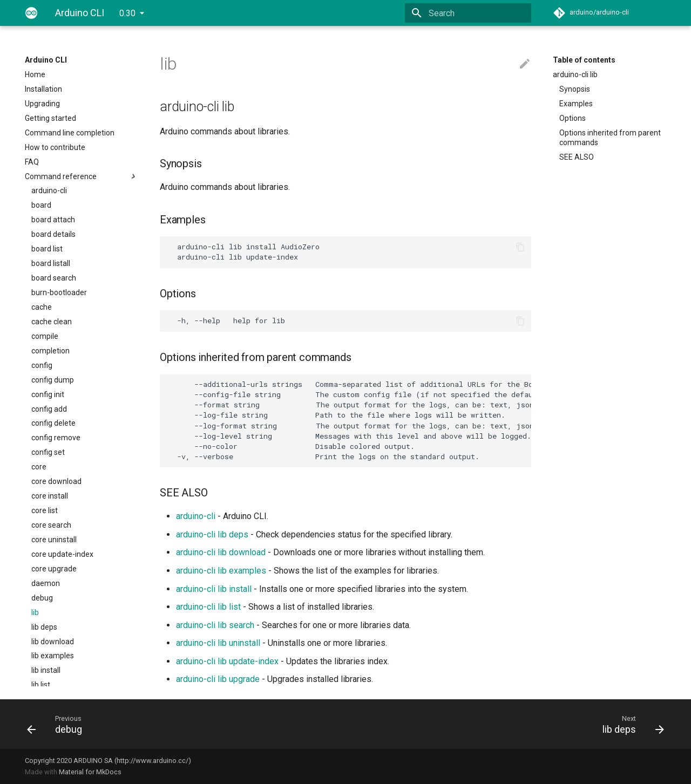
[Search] (468, 13)
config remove (56, 438)
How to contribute (55, 147)
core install (50, 496)
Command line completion (70, 133)
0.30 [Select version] (127, 13)
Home (35, 74)
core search (51, 525)
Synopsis (575, 89)
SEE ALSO (577, 157)
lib (35, 612)
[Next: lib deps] (509, 724)
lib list (41, 685)
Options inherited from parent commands (610, 138)
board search (54, 278)
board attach (53, 220)
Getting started (50, 118)
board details (53, 234)
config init (48, 394)
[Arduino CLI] (31, 13)
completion (50, 351)
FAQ (32, 162)
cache (42, 307)
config (42, 365)
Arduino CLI (46, 60)
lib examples (53, 656)
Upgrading (42, 104)
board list (47, 249)
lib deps (44, 627)
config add (49, 409)
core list (45, 510)
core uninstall (54, 540)
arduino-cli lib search (215, 625)
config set (48, 452)
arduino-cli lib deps (212, 534)
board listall (51, 263)
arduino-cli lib (575, 74)
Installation (43, 89)
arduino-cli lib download (221, 552)
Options (573, 118)
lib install (46, 670)
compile (45, 336)
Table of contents (584, 60)
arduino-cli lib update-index (227, 661)
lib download (53, 642)
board (41, 205)
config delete (53, 423)
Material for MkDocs (90, 772)
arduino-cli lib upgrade (218, 679)
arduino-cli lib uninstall (218, 643)
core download (56, 481)
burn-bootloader (59, 292)
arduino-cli (49, 190)
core (39, 467)
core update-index (62, 554)
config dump (53, 380)
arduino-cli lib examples (221, 571)
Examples (576, 104)
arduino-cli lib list (208, 607)
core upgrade (54, 569)
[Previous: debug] (182, 724)
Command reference (82, 176)
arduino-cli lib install (214, 589)
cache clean (52, 322)
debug (42, 598)
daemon (46, 583)
